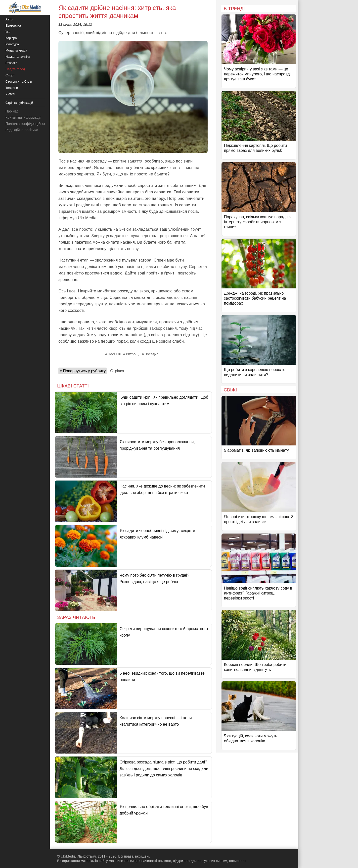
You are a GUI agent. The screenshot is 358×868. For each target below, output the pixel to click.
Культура (12, 44)
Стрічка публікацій (19, 103)
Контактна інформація (23, 117)
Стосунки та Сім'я (19, 81)
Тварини (12, 88)
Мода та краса (16, 50)
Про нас (12, 111)
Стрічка (117, 371)
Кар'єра (11, 38)
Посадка (152, 354)
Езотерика (13, 26)
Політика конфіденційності (27, 124)
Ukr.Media (87, 218)
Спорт (10, 75)
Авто (9, 19)
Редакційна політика (22, 130)
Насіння (114, 354)
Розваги (11, 63)
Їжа (8, 32)
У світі (10, 94)
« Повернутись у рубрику (83, 371)
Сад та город (15, 69)
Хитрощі (132, 354)
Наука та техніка (18, 57)
